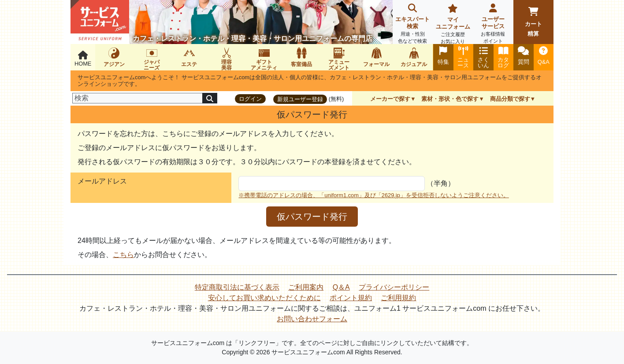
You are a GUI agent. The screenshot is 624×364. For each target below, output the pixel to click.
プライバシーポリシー (394, 287)
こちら (123, 255)
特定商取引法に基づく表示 (237, 287)
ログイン (250, 99)
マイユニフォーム (453, 25)
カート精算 (533, 22)
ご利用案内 (306, 287)
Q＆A (341, 287)
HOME (83, 59)
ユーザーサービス (493, 24)
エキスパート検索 (413, 24)
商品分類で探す (510, 99)
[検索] (137, 98)
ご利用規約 (398, 298)
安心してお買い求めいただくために (264, 298)
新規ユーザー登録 (300, 99)
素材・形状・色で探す (450, 99)
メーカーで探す (390, 99)
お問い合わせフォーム (312, 319)
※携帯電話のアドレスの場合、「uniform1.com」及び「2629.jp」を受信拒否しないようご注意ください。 (374, 195)
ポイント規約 (351, 298)
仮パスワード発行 (312, 217)
